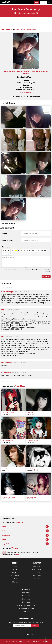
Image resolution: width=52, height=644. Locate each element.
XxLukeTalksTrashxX (9, 497)
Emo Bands (26, 599)
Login (15, 569)
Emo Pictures (37, 569)
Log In (37, 2)
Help (15, 579)
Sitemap (15, 582)
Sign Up (44, 2)
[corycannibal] (39, 484)
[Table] (34, 251)
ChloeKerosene (33, 440)
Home (15, 566)
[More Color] (18, 251)
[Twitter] (28, 635)
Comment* (6, 247)
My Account (15, 575)
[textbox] (26, 262)
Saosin (4, 526)
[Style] (4, 251)
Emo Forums (37, 575)
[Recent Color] (16, 251)
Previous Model (20, 29)
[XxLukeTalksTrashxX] (13, 484)
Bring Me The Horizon (9, 544)
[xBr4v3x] (13, 456)
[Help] (10, 254)
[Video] (45, 251)
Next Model (31, 29)
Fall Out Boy (6, 535)
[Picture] (42, 251)
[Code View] (7, 254)
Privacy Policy (24, 641)
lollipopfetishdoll (8, 440)
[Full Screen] (4, 254)
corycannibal (32, 497)
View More (20, 386)
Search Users (37, 566)
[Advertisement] (26, 23)
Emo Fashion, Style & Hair (26, 605)
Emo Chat (37, 579)
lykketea (30, 412)
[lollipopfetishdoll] (13, 428)
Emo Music (26, 596)
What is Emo (26, 593)
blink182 (17, 554)
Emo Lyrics (26, 602)
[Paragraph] (29, 251)
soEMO (6, 2)
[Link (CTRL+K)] (38, 251)
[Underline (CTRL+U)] (12, 251)
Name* (5, 233)
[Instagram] (37, 13)
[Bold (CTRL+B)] (9, 251)
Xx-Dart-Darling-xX (9, 412)
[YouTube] (32, 635)
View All (20, 522)
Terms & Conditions (11, 641)
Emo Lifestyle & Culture (26, 608)
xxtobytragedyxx (33, 469)
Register (15, 572)
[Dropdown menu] (49, 2)
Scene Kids (26, 611)
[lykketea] (39, 399)
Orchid (4, 539)
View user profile (26, 93)
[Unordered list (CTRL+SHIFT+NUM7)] (21, 251)
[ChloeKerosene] (39, 428)
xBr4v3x (5, 469)
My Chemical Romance (9, 531)
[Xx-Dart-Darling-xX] (13, 399)
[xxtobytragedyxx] (39, 456)
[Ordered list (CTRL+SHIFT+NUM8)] (25, 251)
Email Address (7, 240)
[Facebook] (24, 635)
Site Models (37, 572)
